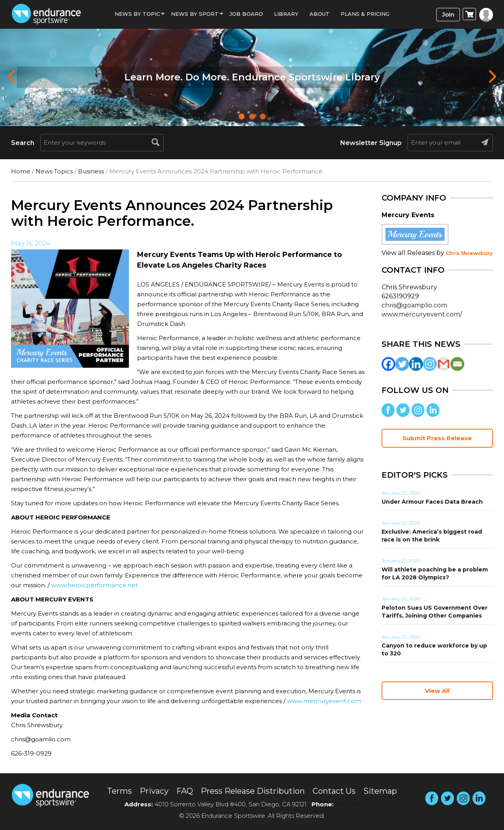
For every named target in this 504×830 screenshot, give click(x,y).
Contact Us (334, 791)
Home (21, 171)
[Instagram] (430, 364)
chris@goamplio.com (414, 305)
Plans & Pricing (365, 14)
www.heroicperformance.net (94, 585)
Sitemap (380, 791)
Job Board (246, 14)
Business (91, 171)
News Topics (54, 171)
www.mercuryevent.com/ (422, 314)
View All (437, 691)
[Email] (457, 364)
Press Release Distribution (253, 791)
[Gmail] (444, 364)
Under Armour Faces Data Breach (432, 502)
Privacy (154, 791)
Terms (120, 791)
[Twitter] (402, 364)
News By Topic (137, 14)
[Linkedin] (416, 364)
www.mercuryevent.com (324, 701)
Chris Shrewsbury (469, 253)
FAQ (185, 791)
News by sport (195, 14)
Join (448, 14)
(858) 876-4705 (357, 804)
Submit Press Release (437, 438)
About (320, 14)
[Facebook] (388, 364)
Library (286, 14)
